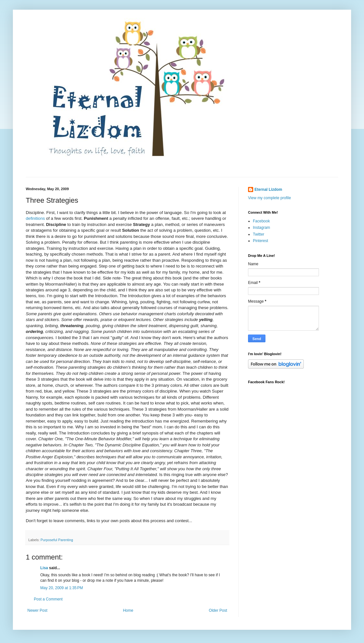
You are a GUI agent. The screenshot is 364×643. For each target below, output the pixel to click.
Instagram (261, 228)
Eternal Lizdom (268, 190)
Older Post (218, 610)
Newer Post (37, 610)
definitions (35, 218)
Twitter (259, 234)
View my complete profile (269, 198)
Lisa (44, 568)
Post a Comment (48, 599)
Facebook (261, 221)
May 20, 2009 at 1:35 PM (62, 588)
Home (128, 610)
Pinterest (260, 241)
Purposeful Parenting (57, 540)
